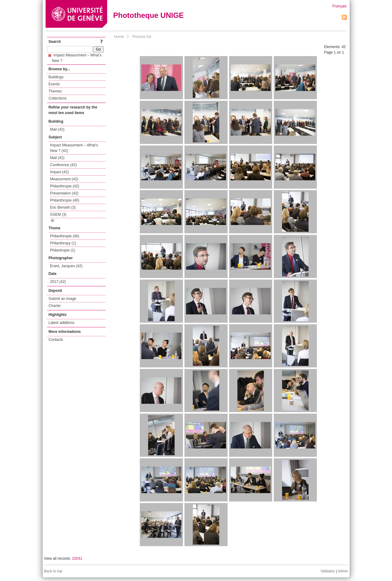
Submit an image (63, 299)
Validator (328, 571)
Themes (55, 91)
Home (119, 37)
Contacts (56, 340)
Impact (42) (60, 172)
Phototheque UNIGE (149, 15)
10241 (77, 558)
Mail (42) (57, 129)
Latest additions (62, 323)
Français (339, 6)
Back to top (53, 571)
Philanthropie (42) (65, 186)
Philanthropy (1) (63, 243)
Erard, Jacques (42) (66, 266)
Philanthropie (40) (65, 200)
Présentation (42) (64, 193)
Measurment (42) (64, 179)
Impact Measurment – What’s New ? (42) (74, 148)
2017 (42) (58, 282)
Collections (58, 98)
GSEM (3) (58, 215)
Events (54, 84)
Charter (55, 306)
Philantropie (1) (63, 250)
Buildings (56, 77)
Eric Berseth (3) (63, 207)
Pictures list (142, 37)
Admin (343, 571)
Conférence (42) (64, 165)
